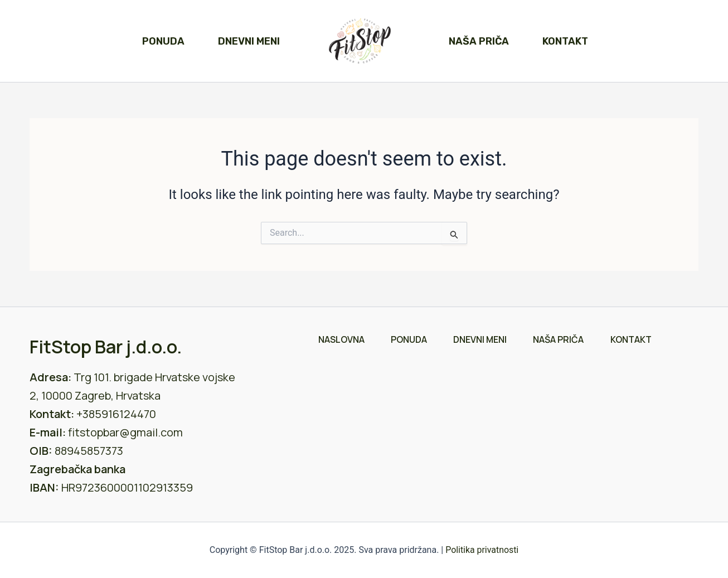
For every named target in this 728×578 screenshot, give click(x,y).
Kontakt (565, 41)
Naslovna (339, 339)
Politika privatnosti (482, 550)
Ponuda (163, 41)
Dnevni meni (249, 41)
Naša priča (479, 41)
